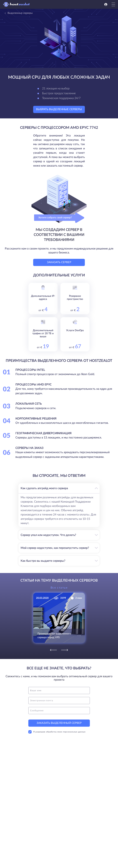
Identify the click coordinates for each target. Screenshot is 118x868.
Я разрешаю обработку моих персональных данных (57, 732)
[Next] (65, 650)
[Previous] (53, 650)
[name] (59, 690)
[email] (59, 701)
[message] (59, 711)
